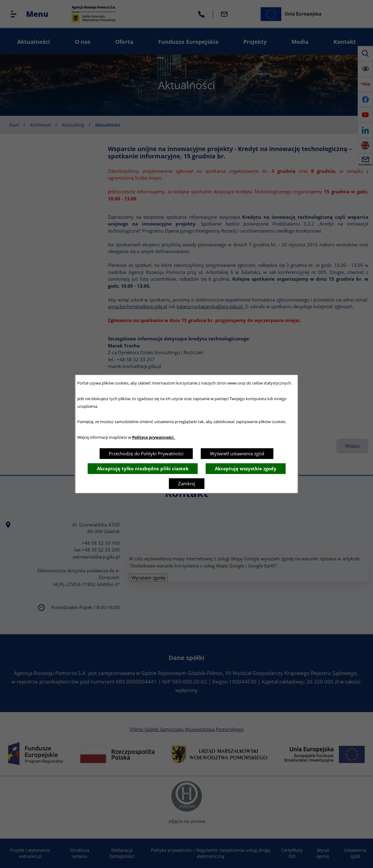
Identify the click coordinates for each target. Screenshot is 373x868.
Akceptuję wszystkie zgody (246, 468)
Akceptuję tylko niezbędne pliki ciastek (143, 468)
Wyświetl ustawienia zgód (237, 453)
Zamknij (187, 483)
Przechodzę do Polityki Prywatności (146, 453)
